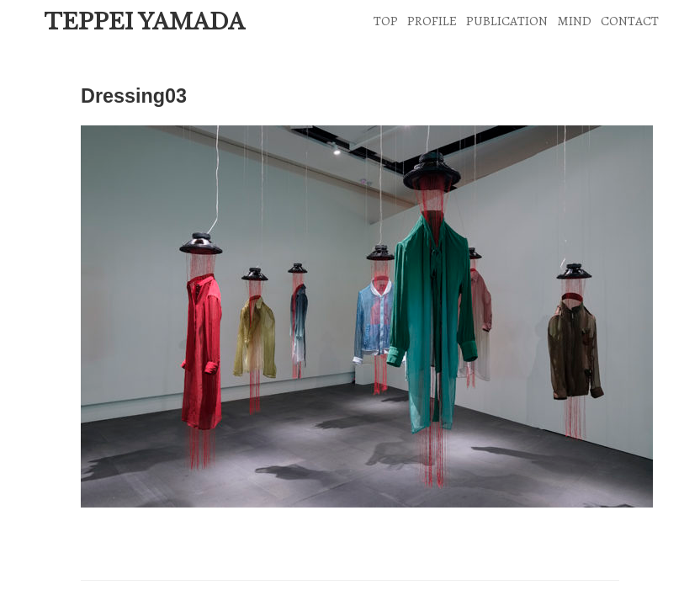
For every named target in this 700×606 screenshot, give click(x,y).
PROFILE (432, 21)
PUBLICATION (507, 21)
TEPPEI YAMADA (144, 22)
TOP (386, 21)
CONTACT (630, 21)
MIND (574, 21)
